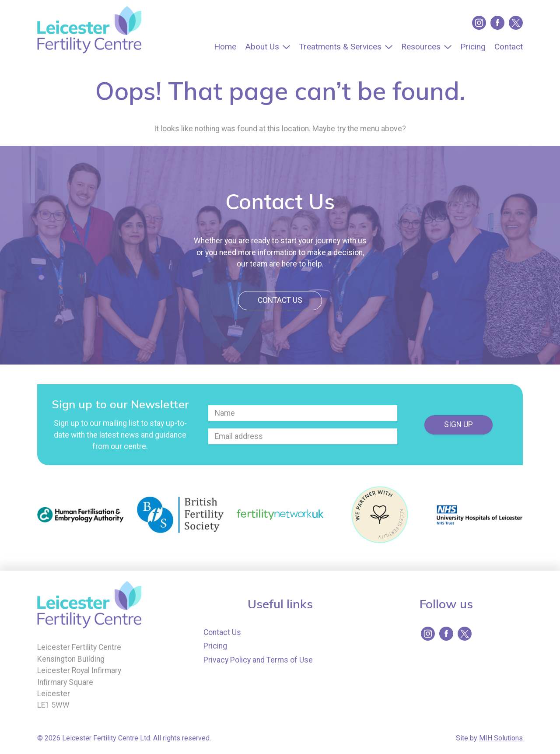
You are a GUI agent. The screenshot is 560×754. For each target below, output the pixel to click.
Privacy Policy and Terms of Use (258, 660)
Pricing (473, 47)
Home (225, 47)
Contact (509, 47)
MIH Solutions (501, 738)
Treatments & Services (340, 47)
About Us (262, 47)
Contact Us (280, 300)
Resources (421, 47)
